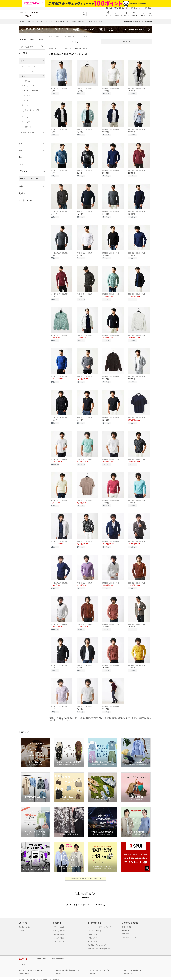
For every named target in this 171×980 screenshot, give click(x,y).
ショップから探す (60, 925)
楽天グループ (135, 8)
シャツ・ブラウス (28, 71)
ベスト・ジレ (27, 95)
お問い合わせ (92, 932)
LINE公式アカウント (129, 931)
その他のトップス (28, 127)
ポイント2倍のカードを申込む (100, 964)
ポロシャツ (26, 100)
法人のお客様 (92, 936)
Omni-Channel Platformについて (99, 943)
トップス (24, 61)
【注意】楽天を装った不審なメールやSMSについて (86, 873)
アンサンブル (27, 105)
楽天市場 (148, 8)
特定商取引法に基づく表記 (97, 939)
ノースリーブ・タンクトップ (32, 111)
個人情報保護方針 (32, 974)
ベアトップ (26, 122)
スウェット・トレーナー (31, 86)
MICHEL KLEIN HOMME (64, 37)
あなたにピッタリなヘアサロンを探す (31, 964)
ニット (24, 76)
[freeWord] (32, 47)
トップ (51, 37)
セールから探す (59, 932)
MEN (32, 40)
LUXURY (22, 924)
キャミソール (27, 117)
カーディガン (27, 81)
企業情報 (22, 974)
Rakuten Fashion (25, 921)
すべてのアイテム (60, 936)
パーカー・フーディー (30, 91)
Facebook (125, 925)
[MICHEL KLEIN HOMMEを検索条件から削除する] (43, 179)
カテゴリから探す (60, 928)
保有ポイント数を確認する (132, 964)
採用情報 (56, 974)
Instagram (126, 928)
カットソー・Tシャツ (30, 66)
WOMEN (23, 40)
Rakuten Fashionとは (95, 925)
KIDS (41, 40)
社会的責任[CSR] (46, 974)
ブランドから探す (60, 921)
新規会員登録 (127, 921)
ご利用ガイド (92, 928)
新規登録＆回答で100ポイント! (117, 8)
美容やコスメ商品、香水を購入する (67, 964)
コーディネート (126, 42)
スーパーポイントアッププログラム (100, 921)
